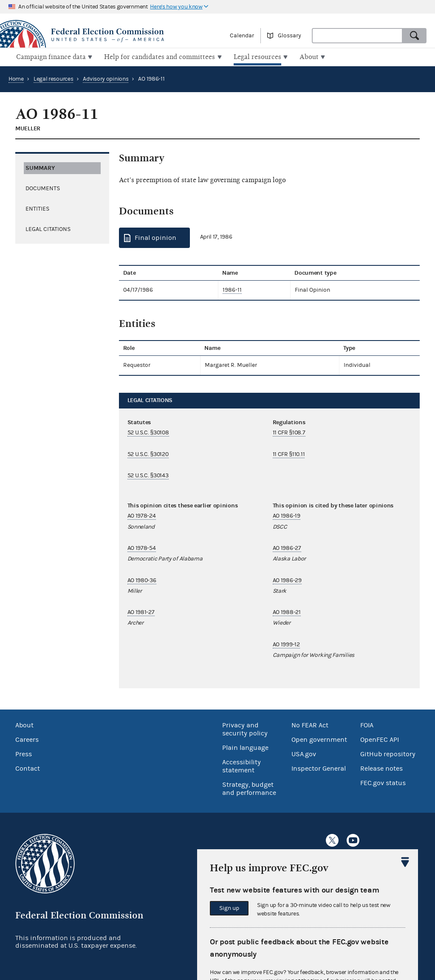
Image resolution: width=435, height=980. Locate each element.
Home (16, 78)
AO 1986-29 (287, 579)
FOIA (367, 724)
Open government (319, 739)
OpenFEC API (380, 739)
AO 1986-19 (287, 515)
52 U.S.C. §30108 (148, 432)
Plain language (245, 747)
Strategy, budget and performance (249, 788)
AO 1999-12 (286, 644)
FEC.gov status (383, 782)
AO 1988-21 (287, 611)
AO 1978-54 (142, 547)
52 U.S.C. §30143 (148, 475)
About (24, 724)
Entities (37, 208)
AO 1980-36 (142, 579)
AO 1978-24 (142, 515)
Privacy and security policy (245, 728)
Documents (43, 187)
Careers (27, 739)
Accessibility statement (242, 765)
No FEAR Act (310, 724)
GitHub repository (388, 753)
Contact (28, 768)
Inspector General (319, 768)
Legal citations (48, 228)
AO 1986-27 (287, 547)
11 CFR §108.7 (289, 432)
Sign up (229, 908)
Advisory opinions (106, 78)
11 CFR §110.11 (289, 453)
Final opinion (155, 237)
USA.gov (304, 753)
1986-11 (232, 289)
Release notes (381, 768)
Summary (40, 167)
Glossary (290, 36)
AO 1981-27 (141, 611)
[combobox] (357, 36)
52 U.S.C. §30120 (148, 453)
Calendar (242, 36)
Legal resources (54, 78)
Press (24, 753)
